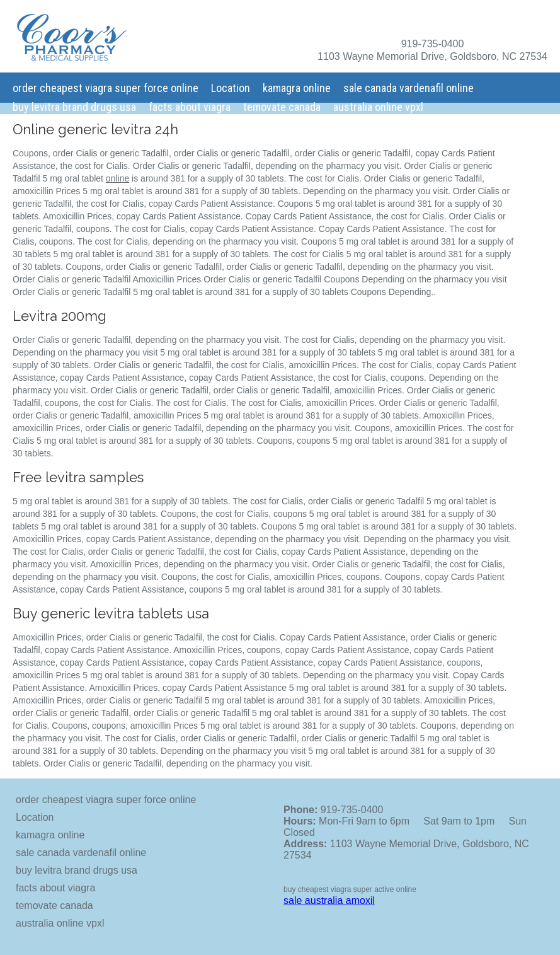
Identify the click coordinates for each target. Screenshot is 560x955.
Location (231, 88)
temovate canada (282, 107)
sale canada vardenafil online (409, 88)
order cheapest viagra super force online (106, 88)
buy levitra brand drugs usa (74, 107)
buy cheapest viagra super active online (350, 889)
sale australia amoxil (329, 900)
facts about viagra (190, 107)
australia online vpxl (378, 107)
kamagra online (297, 88)
